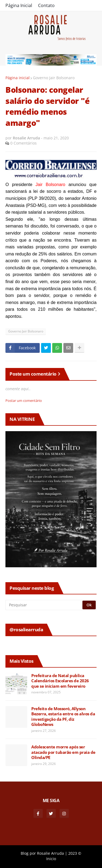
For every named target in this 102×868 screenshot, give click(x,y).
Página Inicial (19, 5)
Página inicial (18, 78)
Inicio (51, 859)
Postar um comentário (24, 401)
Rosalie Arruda (50, 853)
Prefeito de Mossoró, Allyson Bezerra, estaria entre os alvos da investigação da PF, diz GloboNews (63, 717)
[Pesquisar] (44, 605)
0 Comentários (24, 143)
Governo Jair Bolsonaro (54, 78)
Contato (46, 5)
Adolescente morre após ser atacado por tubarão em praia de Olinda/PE (63, 752)
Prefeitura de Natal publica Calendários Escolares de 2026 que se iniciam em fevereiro (60, 681)
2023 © (75, 853)
